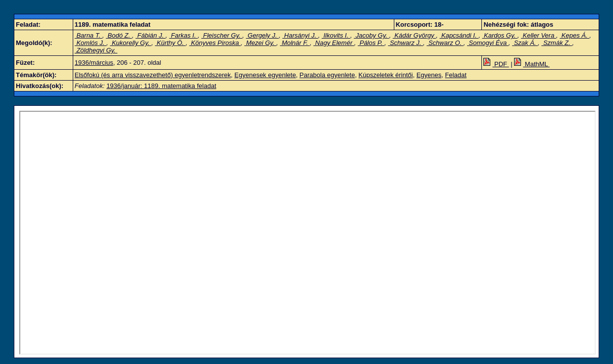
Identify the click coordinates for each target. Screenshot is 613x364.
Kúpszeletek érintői (386, 75)
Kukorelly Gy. (131, 43)
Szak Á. (525, 43)
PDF (496, 64)
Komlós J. (91, 43)
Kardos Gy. (499, 35)
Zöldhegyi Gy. (96, 50)
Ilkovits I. (336, 35)
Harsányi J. (300, 35)
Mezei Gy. (260, 43)
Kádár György (414, 35)
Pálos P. (371, 43)
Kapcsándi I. (459, 35)
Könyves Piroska (215, 43)
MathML (532, 64)
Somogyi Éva (488, 43)
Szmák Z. (557, 43)
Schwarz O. (445, 43)
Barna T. (89, 35)
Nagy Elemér (333, 43)
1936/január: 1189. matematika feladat (161, 86)
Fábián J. (151, 35)
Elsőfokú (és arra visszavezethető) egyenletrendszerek (153, 75)
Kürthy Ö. (170, 43)
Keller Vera (539, 35)
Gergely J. (262, 35)
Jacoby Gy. (371, 35)
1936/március (94, 63)
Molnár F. (295, 43)
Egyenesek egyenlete (265, 75)
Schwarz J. (405, 43)
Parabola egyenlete (327, 75)
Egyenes (429, 75)
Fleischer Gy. (222, 35)
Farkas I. (184, 35)
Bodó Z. (119, 35)
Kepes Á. (574, 35)
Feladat (456, 75)
